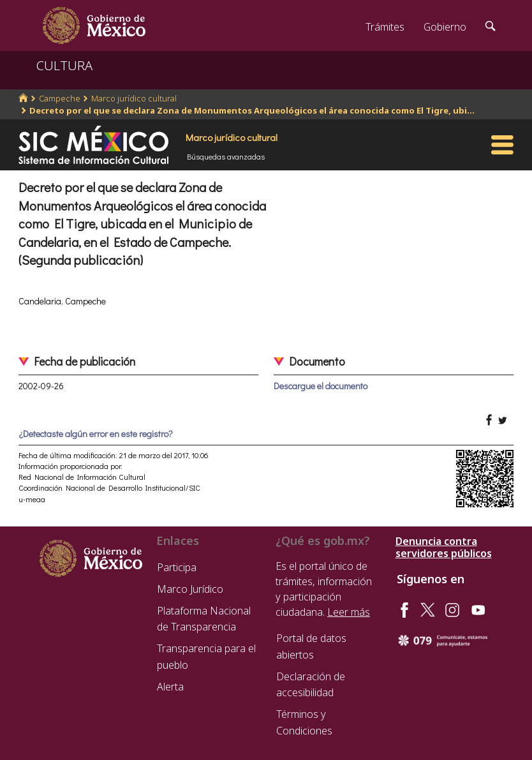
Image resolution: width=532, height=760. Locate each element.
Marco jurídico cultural (134, 98)
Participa (177, 567)
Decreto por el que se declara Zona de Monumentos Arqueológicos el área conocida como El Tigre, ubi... (252, 110)
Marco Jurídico (190, 589)
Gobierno (445, 27)
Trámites (385, 27)
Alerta (170, 687)
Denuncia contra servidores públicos (444, 548)
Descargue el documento (321, 386)
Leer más (349, 612)
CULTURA (64, 65)
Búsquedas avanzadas (226, 156)
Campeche (60, 98)
